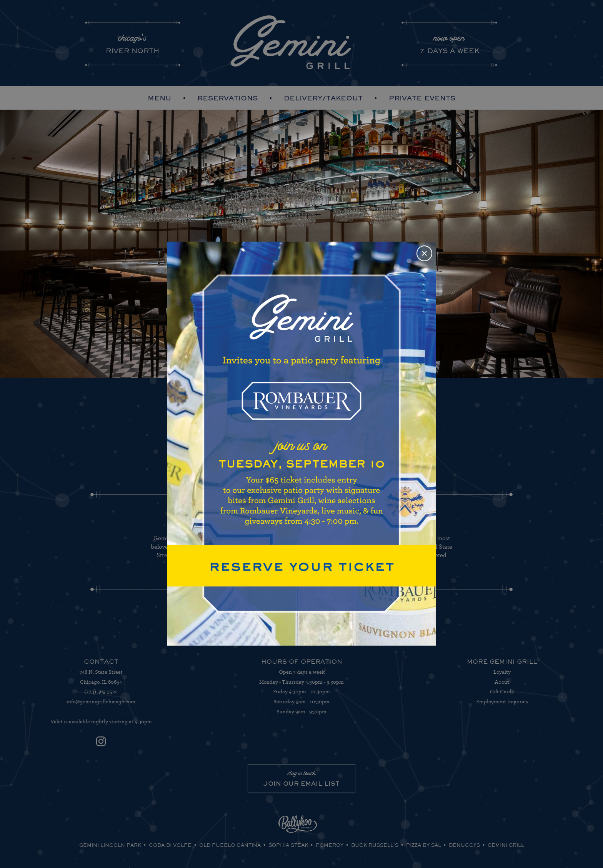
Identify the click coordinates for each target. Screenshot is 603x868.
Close (425, 253)
